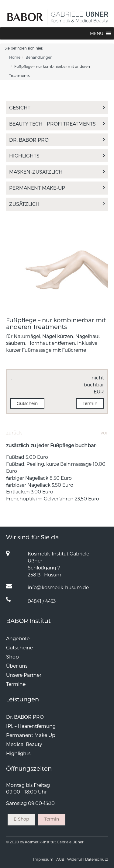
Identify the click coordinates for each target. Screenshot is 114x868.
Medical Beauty (24, 744)
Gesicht (57, 107)
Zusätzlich (57, 204)
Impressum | (44, 859)
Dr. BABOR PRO (57, 140)
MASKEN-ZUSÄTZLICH (57, 172)
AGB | (61, 859)
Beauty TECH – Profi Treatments (57, 124)
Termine (16, 684)
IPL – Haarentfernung (31, 726)
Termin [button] (90, 403)
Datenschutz (97, 859)
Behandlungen (39, 57)
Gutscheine (19, 647)
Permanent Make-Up (57, 188)
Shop (12, 657)
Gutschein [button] (27, 403)
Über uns (17, 666)
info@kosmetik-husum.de (58, 587)
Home (15, 57)
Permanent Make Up (31, 735)
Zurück (14, 432)
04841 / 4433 (42, 601)
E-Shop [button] (21, 819)
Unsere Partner (24, 675)
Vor (104, 432)
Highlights (57, 156)
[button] (97, 33)
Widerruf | (76, 859)
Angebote (18, 638)
